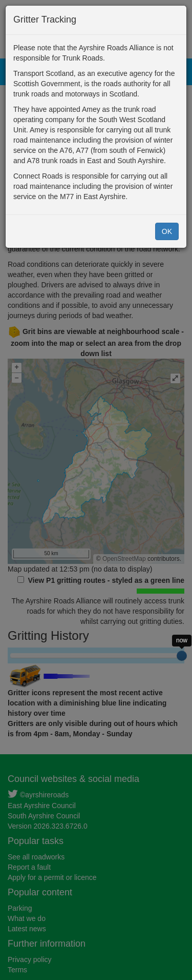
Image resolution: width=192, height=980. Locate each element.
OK (167, 231)
